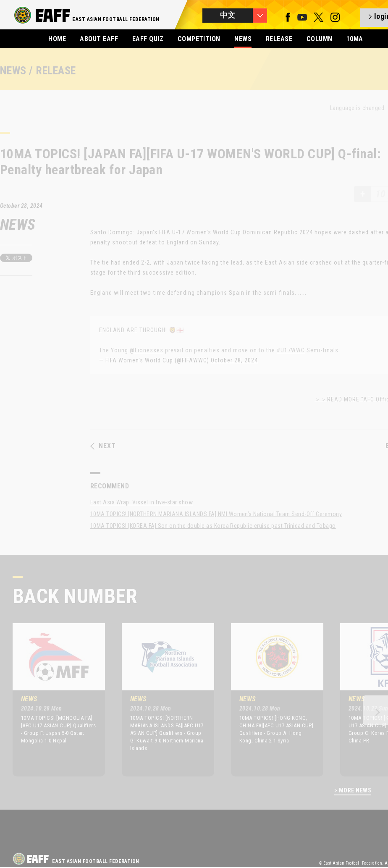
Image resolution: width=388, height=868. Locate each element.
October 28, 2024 (234, 360)
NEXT (103, 446)
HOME (57, 39)
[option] (52, 700)
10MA (355, 39)
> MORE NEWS (353, 791)
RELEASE (279, 39)
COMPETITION (199, 39)
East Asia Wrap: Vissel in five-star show (142, 502)
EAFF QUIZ (148, 39)
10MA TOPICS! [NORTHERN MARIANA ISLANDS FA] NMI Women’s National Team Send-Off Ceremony (216, 514)
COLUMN (320, 39)
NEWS (243, 39)
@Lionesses (147, 350)
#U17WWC (291, 350)
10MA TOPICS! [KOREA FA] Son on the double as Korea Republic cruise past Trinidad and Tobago (213, 526)
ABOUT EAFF (99, 39)
